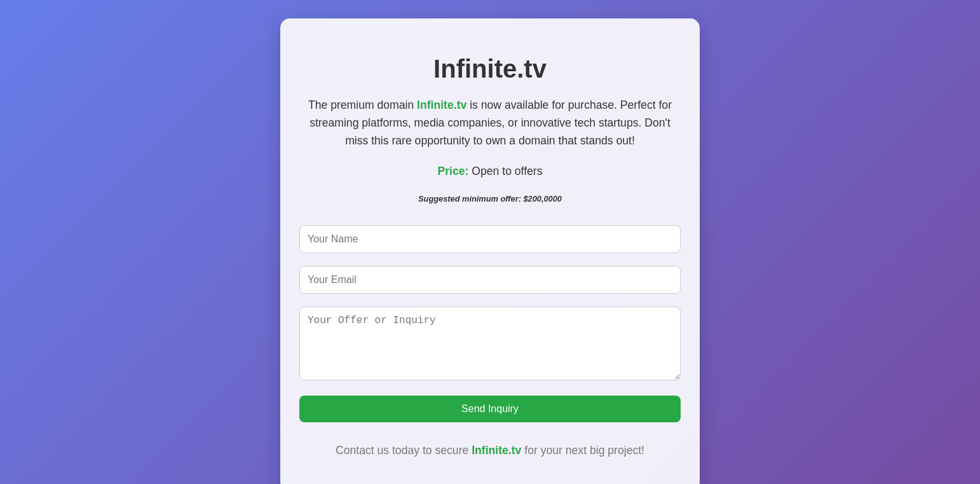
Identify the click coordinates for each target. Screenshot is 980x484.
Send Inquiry (490, 415)
